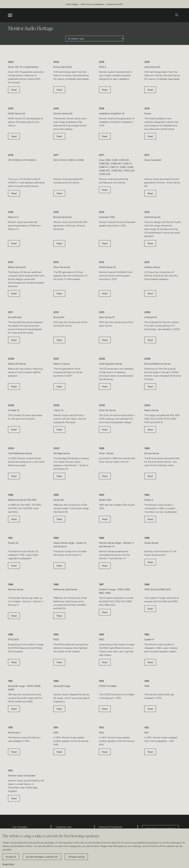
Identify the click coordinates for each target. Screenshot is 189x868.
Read (14, 90)
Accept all (11, 857)
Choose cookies (76, 857)
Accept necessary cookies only (42, 857)
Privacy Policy (8, 864)
